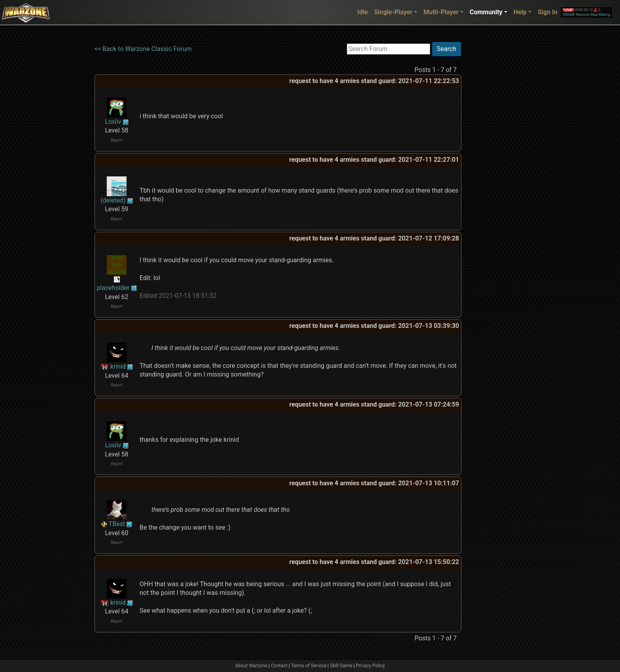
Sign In (548, 12)
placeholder (113, 288)
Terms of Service (309, 666)
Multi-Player (441, 12)
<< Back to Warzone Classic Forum (143, 49)
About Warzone (251, 666)
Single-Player (393, 12)
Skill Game (341, 666)
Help (520, 12)
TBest (117, 524)
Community (486, 12)
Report (117, 140)
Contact (279, 666)
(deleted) (113, 200)
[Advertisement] (494, 160)
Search (447, 49)
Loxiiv (113, 122)
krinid (118, 366)
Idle (363, 12)
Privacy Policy (370, 666)
